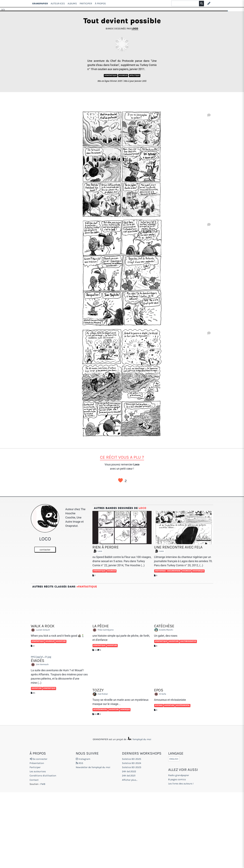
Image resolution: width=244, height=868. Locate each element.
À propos (100, 3)
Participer (86, 3)
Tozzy (98, 690)
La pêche (101, 626)
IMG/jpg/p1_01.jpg (41, 657)
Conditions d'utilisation (43, 776)
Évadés (37, 661)
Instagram (83, 759)
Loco (135, 29)
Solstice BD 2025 (132, 759)
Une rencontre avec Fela (178, 547)
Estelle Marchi (164, 630)
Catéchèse (164, 626)
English (174, 759)
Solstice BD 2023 (132, 767)
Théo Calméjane (104, 630)
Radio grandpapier (179, 775)
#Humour (123, 75)
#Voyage (159, 705)
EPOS (159, 690)
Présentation (37, 763)
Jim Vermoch (41, 665)
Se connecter (38, 759)
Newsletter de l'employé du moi (93, 767)
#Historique (198, 571)
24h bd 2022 (129, 771)
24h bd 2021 (129, 776)
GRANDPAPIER (40, 3)
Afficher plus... (130, 780)
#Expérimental (100, 709)
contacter (45, 550)
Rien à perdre (106, 547)
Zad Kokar (101, 694)
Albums (72, 3)
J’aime (120, 480)
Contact (34, 780)
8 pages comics (177, 779)
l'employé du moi (139, 739)
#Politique (135, 75)
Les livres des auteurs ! (181, 784)
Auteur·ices (58, 3)
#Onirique (125, 709)
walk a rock (43, 626)
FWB (43, 784)
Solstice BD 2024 (132, 763)
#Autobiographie (188, 641)
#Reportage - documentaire (168, 571)
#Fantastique (111, 75)
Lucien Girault (41, 630)
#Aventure (61, 641)
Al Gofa (161, 694)
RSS (79, 763)
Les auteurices (38, 771)
